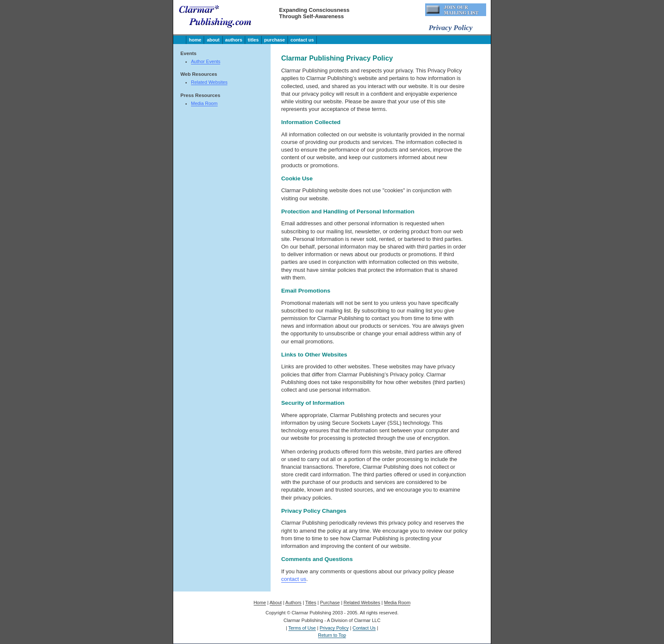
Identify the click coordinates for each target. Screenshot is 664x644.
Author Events (206, 61)
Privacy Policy (334, 628)
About (213, 40)
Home (195, 40)
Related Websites (209, 82)
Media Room (204, 103)
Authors (234, 40)
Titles (253, 40)
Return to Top (332, 635)
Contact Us (302, 40)
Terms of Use (302, 628)
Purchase (275, 40)
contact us (294, 579)
